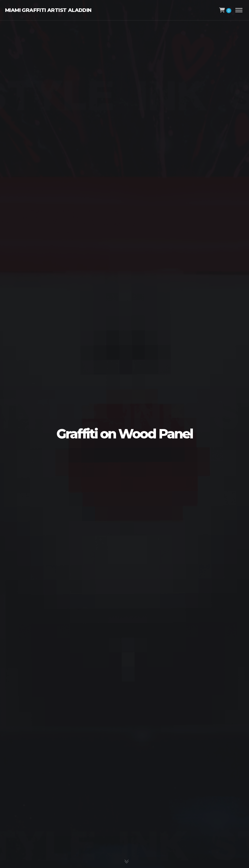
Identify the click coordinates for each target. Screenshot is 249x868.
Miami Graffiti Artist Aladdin (48, 10)
